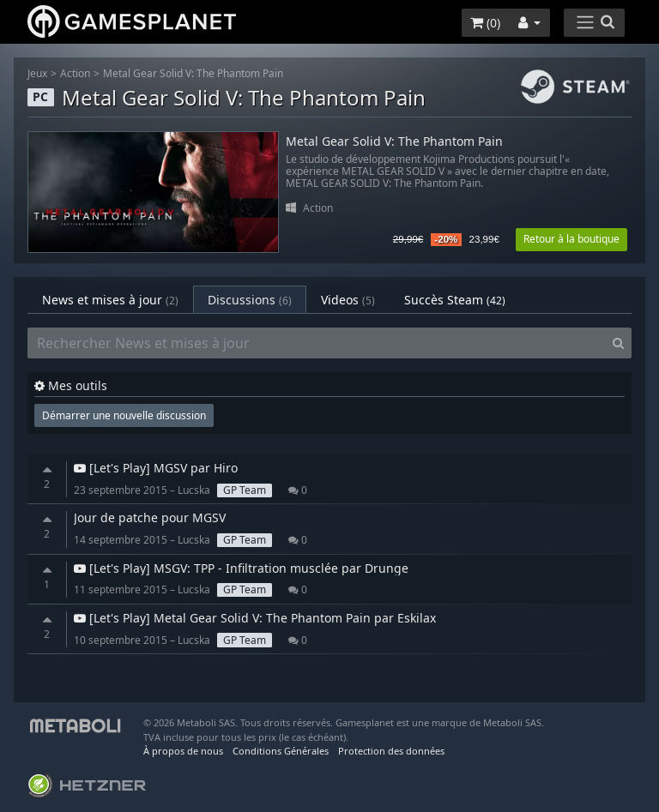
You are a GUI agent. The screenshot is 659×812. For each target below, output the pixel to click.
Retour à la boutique (571, 239)
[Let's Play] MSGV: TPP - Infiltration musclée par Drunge (241, 568)
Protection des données (391, 751)
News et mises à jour (110, 300)
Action (75, 73)
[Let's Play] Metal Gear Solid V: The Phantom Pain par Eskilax (255, 618)
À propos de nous (183, 751)
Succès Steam (455, 300)
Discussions (250, 300)
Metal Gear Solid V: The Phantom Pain (193, 73)
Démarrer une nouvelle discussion (124, 415)
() (485, 23)
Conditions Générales (281, 751)
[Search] (618, 343)
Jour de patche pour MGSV (150, 517)
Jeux (37, 73)
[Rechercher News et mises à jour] (317, 343)
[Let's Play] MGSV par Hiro (156, 468)
